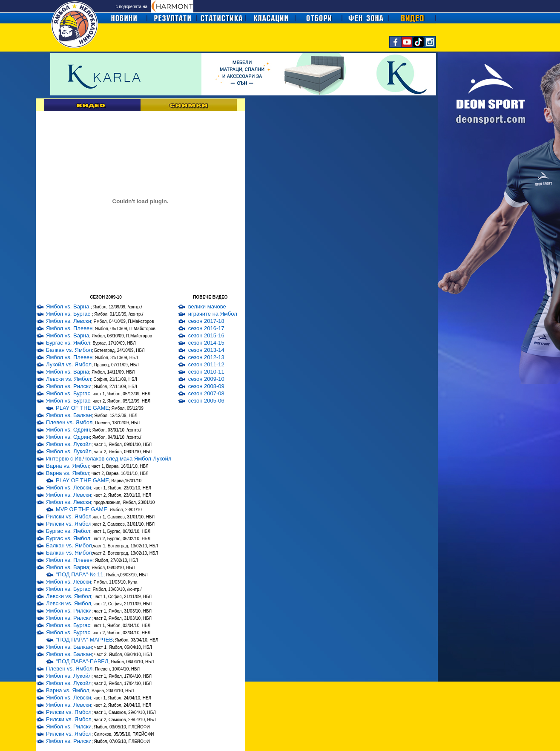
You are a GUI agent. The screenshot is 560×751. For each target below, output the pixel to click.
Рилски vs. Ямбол (69, 516)
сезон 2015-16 (206, 335)
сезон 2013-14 (206, 350)
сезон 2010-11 (206, 372)
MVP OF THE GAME (82, 509)
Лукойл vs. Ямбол (69, 364)
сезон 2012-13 (206, 357)
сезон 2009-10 (206, 379)
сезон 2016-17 (206, 328)
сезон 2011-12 (206, 364)
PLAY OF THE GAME (82, 408)
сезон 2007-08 (206, 393)
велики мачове (207, 306)
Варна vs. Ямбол (68, 466)
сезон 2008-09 (206, 386)
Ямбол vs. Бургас (69, 314)
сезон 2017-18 (206, 321)
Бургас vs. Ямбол (68, 343)
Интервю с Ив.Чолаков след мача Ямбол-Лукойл (109, 459)
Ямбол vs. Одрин (68, 430)
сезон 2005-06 (206, 401)
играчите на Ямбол (213, 314)
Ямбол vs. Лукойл (69, 444)
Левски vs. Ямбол (69, 379)
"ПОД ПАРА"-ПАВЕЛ (82, 661)
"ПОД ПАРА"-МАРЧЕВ (84, 640)
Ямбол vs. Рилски (69, 386)
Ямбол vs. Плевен (69, 328)
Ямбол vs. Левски (69, 321)
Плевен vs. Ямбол (69, 422)
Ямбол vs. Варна (68, 306)
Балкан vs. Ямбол (69, 350)
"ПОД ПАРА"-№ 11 (80, 574)
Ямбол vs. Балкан (69, 415)
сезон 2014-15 (206, 343)
